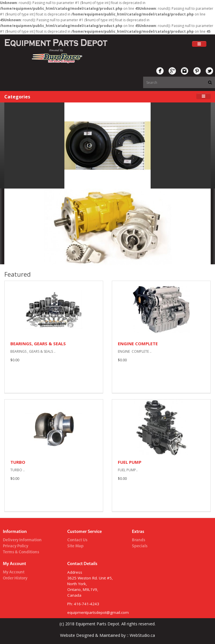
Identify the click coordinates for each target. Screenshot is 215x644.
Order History (15, 578)
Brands (139, 540)
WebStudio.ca (142, 635)
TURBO (18, 462)
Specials (140, 546)
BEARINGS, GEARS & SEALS (38, 344)
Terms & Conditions (21, 552)
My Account (14, 572)
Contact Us (77, 540)
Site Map (75, 546)
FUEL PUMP (130, 462)
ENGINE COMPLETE (138, 344)
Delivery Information (22, 540)
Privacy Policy (16, 546)
